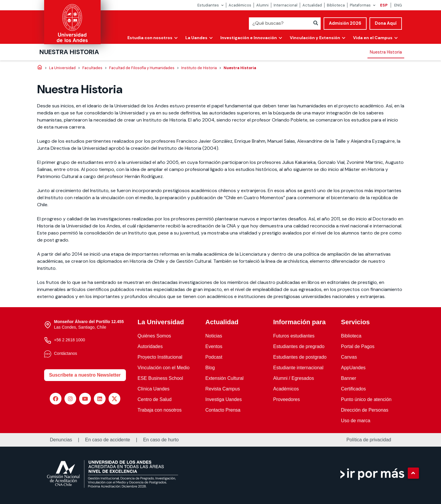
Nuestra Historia (69, 52)
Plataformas (360, 5)
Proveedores (287, 399)
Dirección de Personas (365, 410)
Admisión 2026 (345, 23)
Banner (349, 378)
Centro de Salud (155, 399)
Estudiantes (208, 5)
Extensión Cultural (224, 378)
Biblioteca (336, 5)
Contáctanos (66, 353)
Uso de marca (356, 421)
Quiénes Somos (154, 336)
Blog (210, 368)
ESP (384, 5)
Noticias (214, 336)
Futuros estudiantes (294, 336)
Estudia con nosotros (150, 38)
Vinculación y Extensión (315, 38)
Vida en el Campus (373, 38)
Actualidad (312, 5)
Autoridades (150, 346)
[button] (413, 473)
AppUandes (353, 368)
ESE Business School (160, 378)
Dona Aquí (386, 23)
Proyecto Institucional (160, 357)
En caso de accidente (108, 440)
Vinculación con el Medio (164, 368)
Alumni (262, 5)
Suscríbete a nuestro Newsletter (85, 375)
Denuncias (61, 440)
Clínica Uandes (154, 389)
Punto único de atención (366, 399)
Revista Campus (223, 389)
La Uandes (196, 38)
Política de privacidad (369, 440)
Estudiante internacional (298, 368)
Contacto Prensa (223, 410)
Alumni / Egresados (294, 378)
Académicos (240, 5)
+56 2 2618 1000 (70, 340)
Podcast (214, 357)
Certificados (353, 389)
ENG (398, 5)
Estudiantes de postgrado (300, 357)
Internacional (286, 5)
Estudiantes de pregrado (299, 346)
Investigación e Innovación (249, 38)
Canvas (349, 357)
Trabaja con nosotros (160, 410)
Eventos (214, 346)
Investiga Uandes (224, 399)
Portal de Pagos (358, 346)
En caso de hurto (161, 440)
